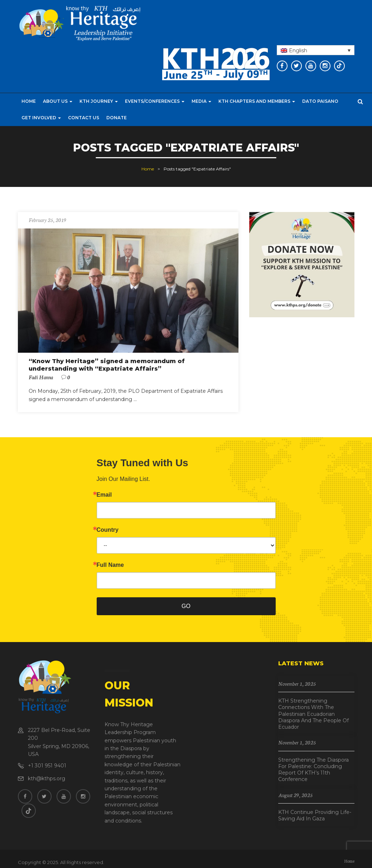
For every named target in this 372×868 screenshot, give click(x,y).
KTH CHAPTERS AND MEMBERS (257, 101)
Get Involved (41, 118)
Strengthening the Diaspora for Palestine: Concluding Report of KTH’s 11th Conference (313, 770)
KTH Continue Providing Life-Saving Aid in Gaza (315, 815)
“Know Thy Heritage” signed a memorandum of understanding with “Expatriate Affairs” (107, 365)
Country (108, 530)
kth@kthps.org (47, 778)
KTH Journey (99, 101)
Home (29, 101)
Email (104, 495)
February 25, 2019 (47, 220)
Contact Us (84, 118)
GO (186, 606)
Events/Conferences (155, 101)
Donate (117, 118)
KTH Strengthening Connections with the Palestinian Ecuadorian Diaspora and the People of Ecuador (313, 714)
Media (201, 101)
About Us (58, 101)
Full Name (110, 565)
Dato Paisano (320, 101)
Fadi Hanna (41, 377)
